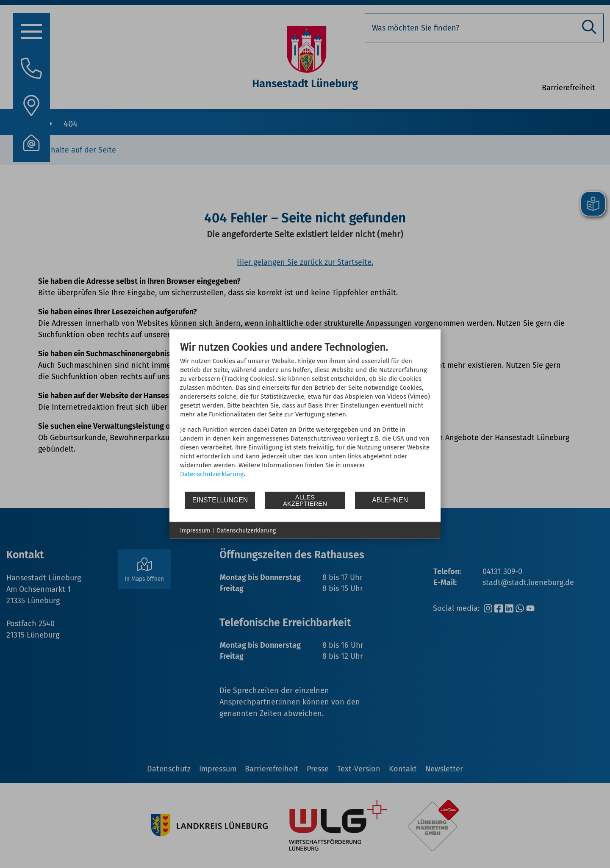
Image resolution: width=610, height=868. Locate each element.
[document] (305, 416)
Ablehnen (390, 500)
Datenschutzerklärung (212, 474)
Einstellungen (220, 500)
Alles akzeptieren (305, 500)
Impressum (195, 530)
